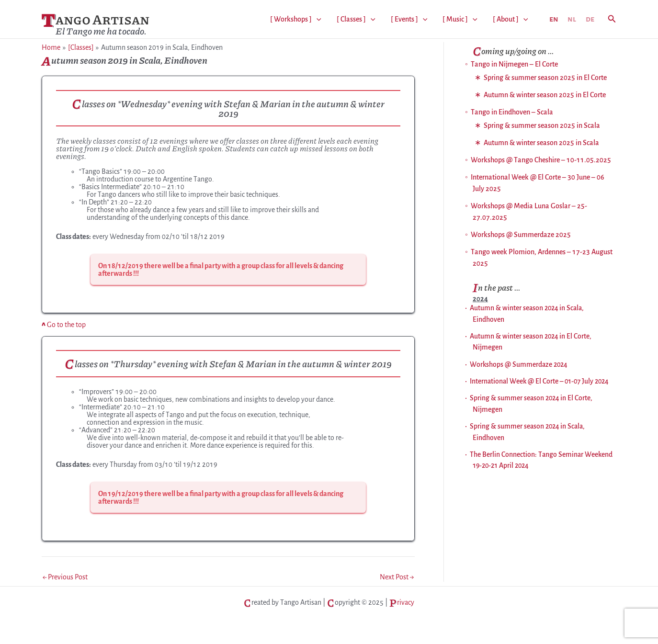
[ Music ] (460, 19)
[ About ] (511, 19)
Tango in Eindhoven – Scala (512, 112)
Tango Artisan (96, 19)
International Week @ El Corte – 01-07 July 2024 (539, 381)
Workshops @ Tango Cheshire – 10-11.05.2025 (541, 160)
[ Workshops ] (296, 19)
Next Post (397, 577)
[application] (317, 19)
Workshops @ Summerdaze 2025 (521, 235)
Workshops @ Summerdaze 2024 (518, 364)
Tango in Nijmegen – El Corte (514, 64)
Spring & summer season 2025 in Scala (542, 125)
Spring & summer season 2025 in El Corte (545, 78)
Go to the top (64, 325)
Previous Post (65, 577)
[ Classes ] (356, 19)
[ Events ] (409, 19)
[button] (612, 19)
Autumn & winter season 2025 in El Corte (545, 95)
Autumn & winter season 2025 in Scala (541, 143)
